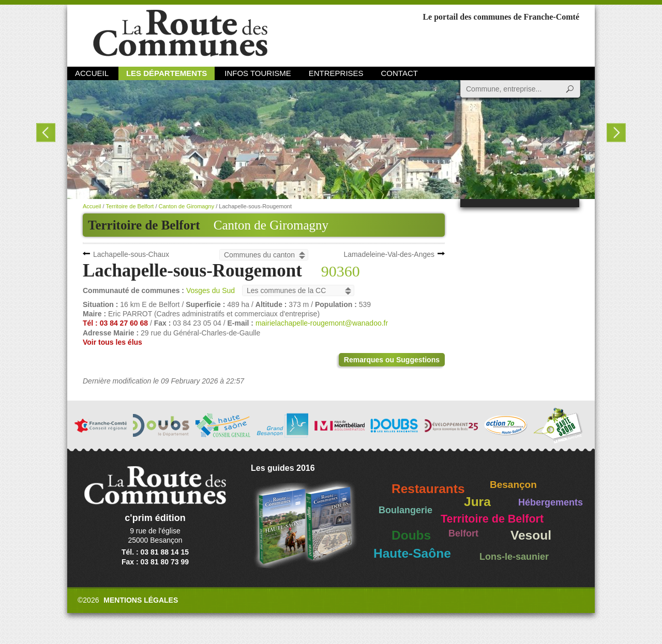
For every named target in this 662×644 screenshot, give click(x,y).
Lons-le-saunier (514, 557)
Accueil (92, 73)
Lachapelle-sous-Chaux (131, 254)
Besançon (513, 485)
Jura (477, 502)
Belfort (463, 533)
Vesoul (531, 535)
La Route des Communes (180, 33)
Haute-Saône (412, 553)
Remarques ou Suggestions (392, 360)
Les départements (167, 73)
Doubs (411, 535)
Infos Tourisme (258, 73)
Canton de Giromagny (271, 225)
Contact (400, 73)
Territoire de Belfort (130, 206)
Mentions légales (141, 600)
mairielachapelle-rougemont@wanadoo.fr (322, 323)
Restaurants (428, 489)
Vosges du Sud (210, 290)
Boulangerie (405, 510)
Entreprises (336, 73)
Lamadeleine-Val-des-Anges (389, 254)
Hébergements (551, 502)
